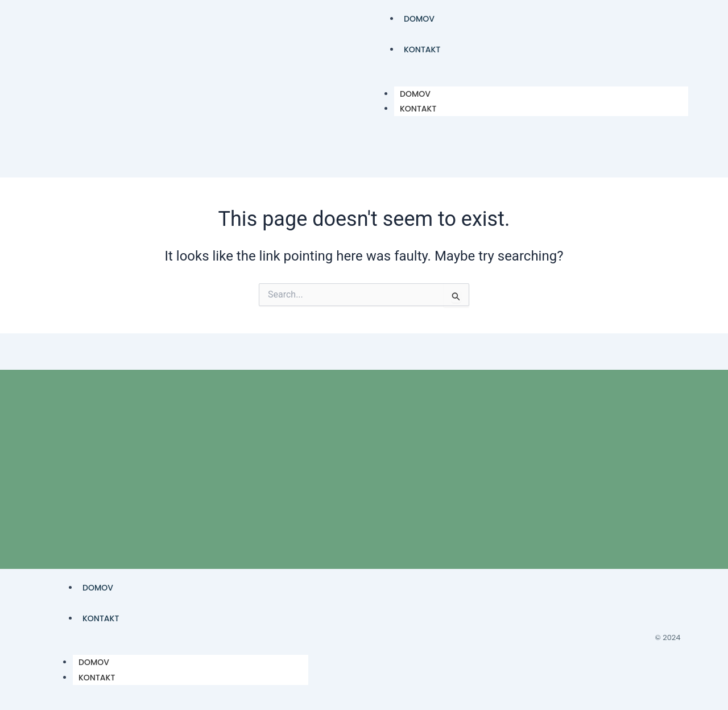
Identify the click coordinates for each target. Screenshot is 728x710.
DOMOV (419, 19)
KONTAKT (422, 49)
